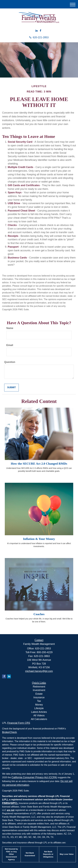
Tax (39, 701)
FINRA (6, 803)
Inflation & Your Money (39, 539)
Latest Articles (39, 712)
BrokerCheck (9, 732)
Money (39, 705)
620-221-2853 (39, 37)
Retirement (39, 687)
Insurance (39, 697)
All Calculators (39, 719)
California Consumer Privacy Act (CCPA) (34, 777)
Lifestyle (39, 708)
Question (10, 362)
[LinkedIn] (37, 31)
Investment (39, 690)
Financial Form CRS (19, 723)
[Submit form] (11, 388)
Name (10, 328)
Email (10, 345)
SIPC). (15, 803)
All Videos (39, 715)
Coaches (39, 614)
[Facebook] (40, 31)
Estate (39, 694)
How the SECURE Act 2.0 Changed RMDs (39, 464)
